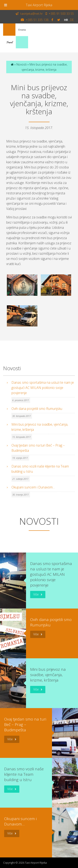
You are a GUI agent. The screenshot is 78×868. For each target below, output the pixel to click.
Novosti (22, 64)
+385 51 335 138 (35, 20)
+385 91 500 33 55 (60, 13)
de (72, 20)
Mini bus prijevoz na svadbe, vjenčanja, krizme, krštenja (40, 427)
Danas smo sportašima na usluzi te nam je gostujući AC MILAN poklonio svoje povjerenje (43, 388)
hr (66, 20)
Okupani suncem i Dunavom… (33, 487)
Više (36, 594)
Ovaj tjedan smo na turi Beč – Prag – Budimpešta (38, 448)
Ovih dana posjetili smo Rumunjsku (37, 409)
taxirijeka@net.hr (29, 13)
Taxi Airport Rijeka (39, 5)
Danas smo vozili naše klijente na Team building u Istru (40, 469)
